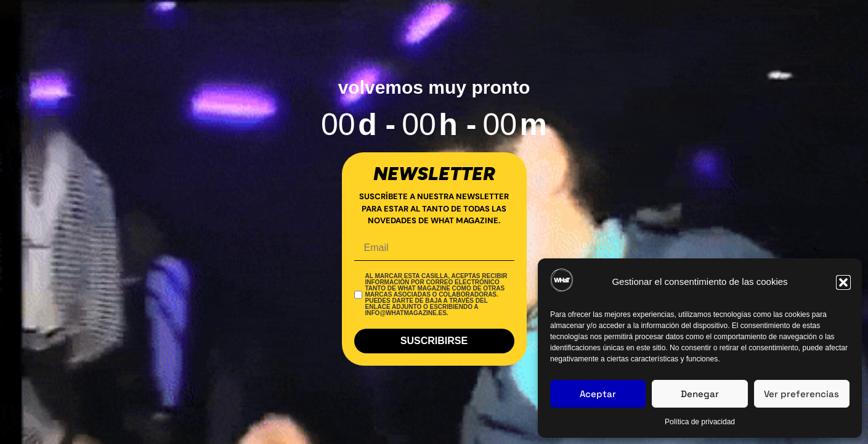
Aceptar (598, 394)
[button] (843, 282)
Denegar (700, 394)
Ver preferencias (801, 394)
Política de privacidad (700, 422)
